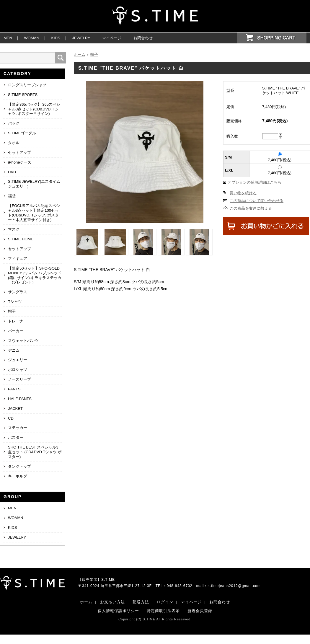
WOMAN (32, 38)
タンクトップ (19, 466)
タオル (14, 143)
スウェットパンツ (23, 341)
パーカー (16, 331)
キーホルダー (19, 476)
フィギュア (18, 259)
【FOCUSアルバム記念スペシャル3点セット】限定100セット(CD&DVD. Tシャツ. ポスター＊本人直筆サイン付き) (34, 213)
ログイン (165, 602)
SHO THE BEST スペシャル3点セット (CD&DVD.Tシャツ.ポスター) (35, 452)
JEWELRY (81, 38)
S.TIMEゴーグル (22, 133)
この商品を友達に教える (251, 208)
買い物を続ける (243, 193)
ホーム (80, 54)
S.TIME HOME (21, 239)
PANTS (14, 389)
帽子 (12, 311)
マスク (14, 229)
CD (11, 418)
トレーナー (18, 321)
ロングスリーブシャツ (27, 85)
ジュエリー (18, 360)
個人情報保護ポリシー (118, 611)
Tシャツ (15, 302)
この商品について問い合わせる (257, 201)
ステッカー (18, 428)
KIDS (56, 38)
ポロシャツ (18, 370)
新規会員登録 (200, 611)
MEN (8, 38)
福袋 (12, 196)
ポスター (16, 437)
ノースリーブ (19, 379)
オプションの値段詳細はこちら (254, 182)
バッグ (14, 123)
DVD (12, 172)
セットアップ (19, 153)
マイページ (112, 38)
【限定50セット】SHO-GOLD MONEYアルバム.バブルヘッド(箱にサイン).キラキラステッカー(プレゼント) (35, 275)
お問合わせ (143, 38)
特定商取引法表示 (163, 611)
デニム (14, 350)
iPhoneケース (20, 162)
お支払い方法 (112, 602)
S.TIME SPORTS (23, 95)
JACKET (15, 409)
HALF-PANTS (20, 399)
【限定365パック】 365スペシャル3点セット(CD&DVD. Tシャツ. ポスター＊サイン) (34, 109)
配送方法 (141, 602)
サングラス (18, 292)
